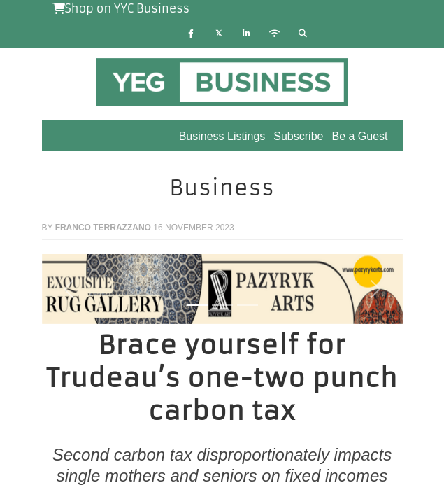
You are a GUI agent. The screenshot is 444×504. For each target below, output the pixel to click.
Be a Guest (359, 136)
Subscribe (298, 136)
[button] (69, 289)
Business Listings (222, 136)
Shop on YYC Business (121, 8)
